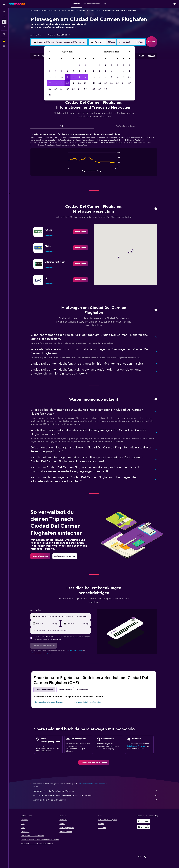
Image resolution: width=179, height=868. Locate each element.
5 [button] (62, 71)
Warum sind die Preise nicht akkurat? (95, 800)
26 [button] (62, 89)
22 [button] (79, 83)
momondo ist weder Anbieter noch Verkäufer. (95, 791)
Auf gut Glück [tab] (82, 690)
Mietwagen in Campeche (67, 10)
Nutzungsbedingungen (74, 651)
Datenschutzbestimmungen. (40, 653)
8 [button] (79, 71)
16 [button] (85, 77)
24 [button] (50, 89)
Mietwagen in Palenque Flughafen (87, 702)
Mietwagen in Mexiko (48, 10)
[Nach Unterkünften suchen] (4, 17)
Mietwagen (34, 10)
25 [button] (56, 89)
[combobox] (37, 35)
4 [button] (56, 71)
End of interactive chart (66, 170)
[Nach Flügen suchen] (4, 11)
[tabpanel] (94, 157)
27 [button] (68, 89)
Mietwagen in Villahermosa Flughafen (49, 702)
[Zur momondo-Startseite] (17, 4)
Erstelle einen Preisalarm (136, 746)
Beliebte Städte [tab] (65, 690)
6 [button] (68, 71)
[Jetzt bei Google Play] (143, 821)
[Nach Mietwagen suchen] (4, 22)
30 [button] (85, 89)
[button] (4, 4)
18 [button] (56, 83)
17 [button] (50, 83)
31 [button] (50, 95)
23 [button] (85, 83)
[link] (81, 232)
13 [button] (68, 77)
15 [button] (79, 77)
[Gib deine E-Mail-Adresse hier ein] (63, 630)
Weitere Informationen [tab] (126, 126)
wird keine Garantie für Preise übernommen (92, 784)
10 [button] (50, 77)
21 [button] (74, 83)
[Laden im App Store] (143, 827)
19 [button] (62, 83)
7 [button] (73, 71)
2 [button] (85, 65)
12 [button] (62, 77)
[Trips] (4, 34)
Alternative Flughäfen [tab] (44, 690)
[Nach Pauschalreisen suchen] (4, 27)
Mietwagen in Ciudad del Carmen (90, 10)
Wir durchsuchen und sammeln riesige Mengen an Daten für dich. (95, 795)
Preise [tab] (62, 126)
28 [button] (73, 89)
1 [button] (79, 65)
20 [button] (68, 83)
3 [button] (50, 71)
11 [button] (56, 77)
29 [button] (79, 89)
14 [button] (74, 77)
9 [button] (85, 71)
